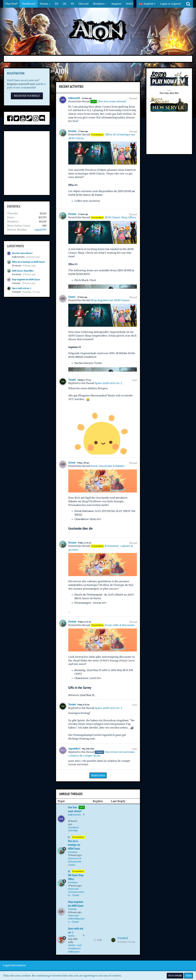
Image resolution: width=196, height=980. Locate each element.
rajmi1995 (41, 230)
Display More (98, 775)
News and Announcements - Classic (76, 892)
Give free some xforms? (22, 253)
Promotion (78, 837)
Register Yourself (27, 96)
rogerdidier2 (74, 748)
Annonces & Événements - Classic (75, 862)
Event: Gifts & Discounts (120, 625)
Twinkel (16, 292)
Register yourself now (21, 84)
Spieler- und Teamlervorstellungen (75, 948)
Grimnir (16, 283)
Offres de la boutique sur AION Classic (28, 262)
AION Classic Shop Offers (23, 271)
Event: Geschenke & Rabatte (107, 466)
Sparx (71, 936)
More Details (175, 976)
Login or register (171, 4)
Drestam (17, 266)
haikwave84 (18, 257)
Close (188, 976)
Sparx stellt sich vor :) (22, 288)
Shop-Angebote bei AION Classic (26, 279)
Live (82, 807)
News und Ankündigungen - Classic (76, 919)
